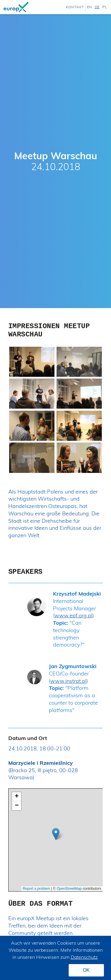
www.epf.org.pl (73, 615)
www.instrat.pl (68, 681)
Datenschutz (84, 957)
